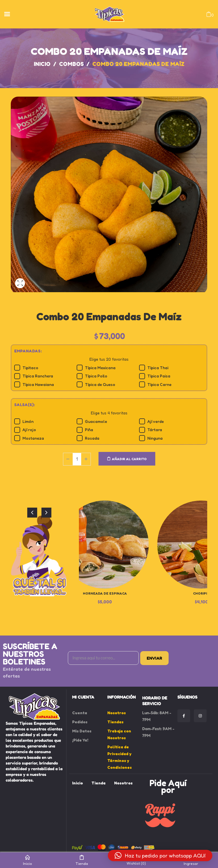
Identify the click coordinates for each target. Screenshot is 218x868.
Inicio (42, 64)
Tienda (82, 860)
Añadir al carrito (129, 459)
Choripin (201, 593)
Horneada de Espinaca (105, 593)
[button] (160, 855)
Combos (71, 64)
